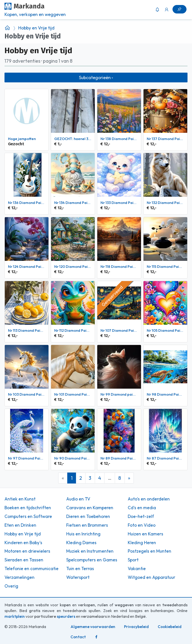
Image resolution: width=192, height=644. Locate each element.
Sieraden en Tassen (24, 560)
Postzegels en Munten (149, 551)
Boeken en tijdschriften (28, 508)
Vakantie (137, 569)
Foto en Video (142, 525)
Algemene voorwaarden (93, 627)
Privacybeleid (136, 627)
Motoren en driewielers (27, 551)
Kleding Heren (142, 543)
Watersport (78, 577)
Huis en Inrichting (83, 534)
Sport (133, 560)
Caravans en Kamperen (90, 508)
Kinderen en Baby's (23, 543)
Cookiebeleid (170, 627)
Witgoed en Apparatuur (151, 577)
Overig (11, 586)
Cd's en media (142, 508)
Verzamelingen (19, 577)
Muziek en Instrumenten (90, 551)
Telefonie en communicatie (31, 569)
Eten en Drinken (20, 525)
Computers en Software (28, 516)
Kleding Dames (81, 543)
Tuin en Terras (80, 569)
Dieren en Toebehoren (88, 516)
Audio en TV (78, 499)
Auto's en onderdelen (149, 499)
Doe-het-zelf (141, 516)
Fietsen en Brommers (87, 525)
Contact (78, 637)
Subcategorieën (95, 78)
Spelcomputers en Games (92, 560)
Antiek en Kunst (20, 499)
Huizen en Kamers (145, 534)
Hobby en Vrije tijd (36, 28)
